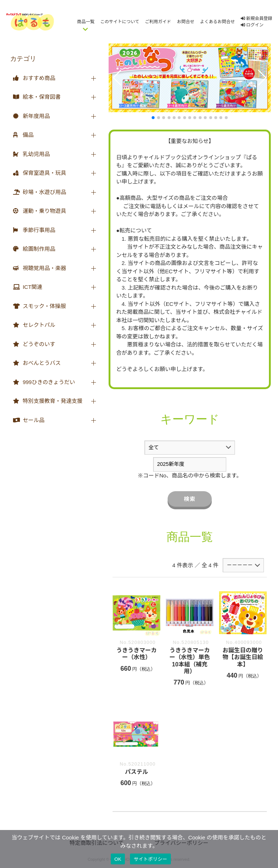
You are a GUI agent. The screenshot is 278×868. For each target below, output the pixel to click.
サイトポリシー (150, 859)
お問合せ (186, 22)
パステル (136, 772)
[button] (117, 78)
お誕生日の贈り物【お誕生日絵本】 (243, 657)
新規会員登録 (256, 18)
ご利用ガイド (158, 22)
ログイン (252, 25)
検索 (190, 499)
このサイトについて (120, 22)
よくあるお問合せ (218, 22)
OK (118, 859)
